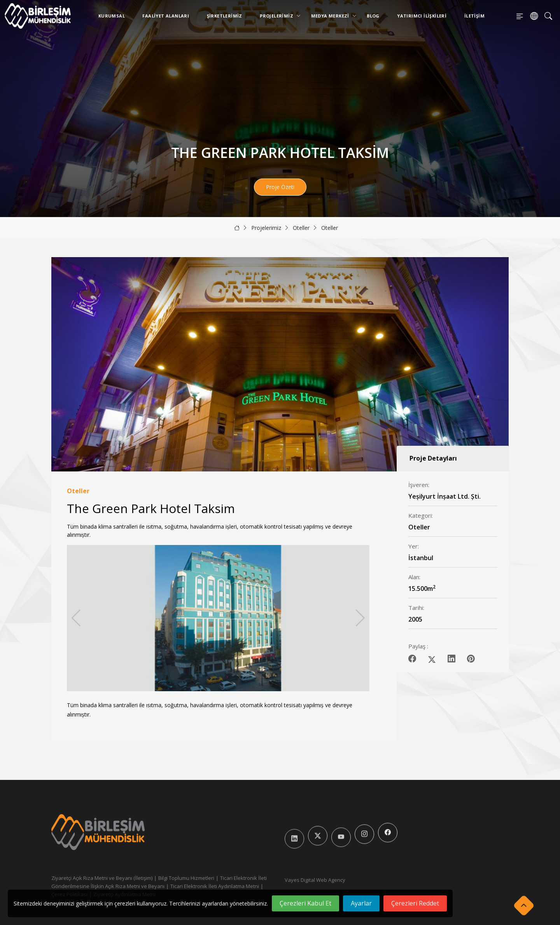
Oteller (301, 228)
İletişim (474, 16)
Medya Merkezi (332, 16)
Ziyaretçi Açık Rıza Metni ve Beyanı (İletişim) (102, 878)
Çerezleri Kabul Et (305, 903)
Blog (373, 16)
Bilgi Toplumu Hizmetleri (186, 878)
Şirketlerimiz (225, 16)
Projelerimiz (278, 16)
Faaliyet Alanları (166, 16)
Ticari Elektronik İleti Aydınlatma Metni (215, 886)
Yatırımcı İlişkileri (422, 16)
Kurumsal (112, 16)
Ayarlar (361, 903)
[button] (360, 618)
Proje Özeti (280, 187)
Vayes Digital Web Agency (315, 880)
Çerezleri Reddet (415, 903)
